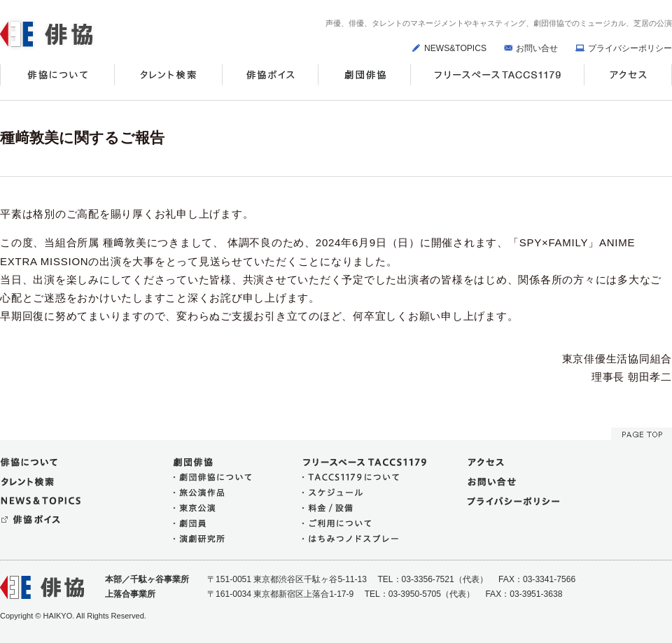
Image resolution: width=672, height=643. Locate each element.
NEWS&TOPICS (455, 48)
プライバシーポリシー (630, 48)
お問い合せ (537, 48)
